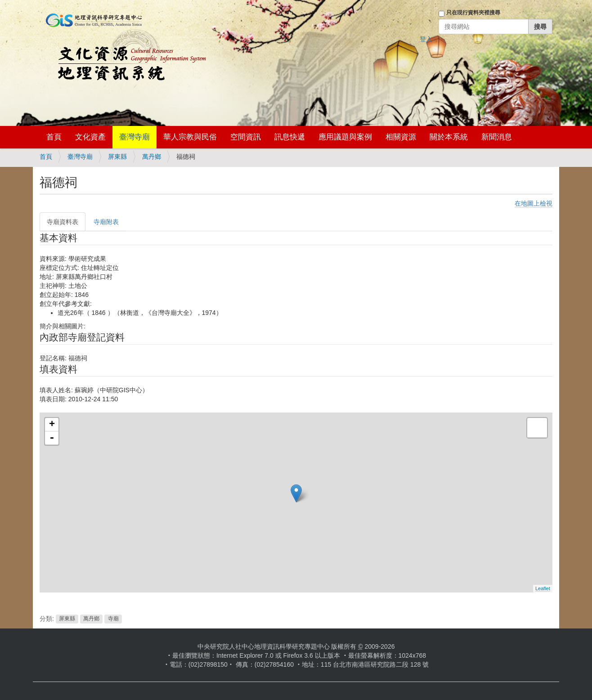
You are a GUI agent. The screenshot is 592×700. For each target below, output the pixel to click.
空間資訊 (246, 137)
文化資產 (90, 137)
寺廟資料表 (63, 222)
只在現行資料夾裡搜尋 (473, 13)
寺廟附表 (106, 222)
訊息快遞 (290, 137)
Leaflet (543, 588)
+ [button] (52, 425)
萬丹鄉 (152, 157)
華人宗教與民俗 (190, 137)
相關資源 (401, 137)
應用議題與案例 (345, 137)
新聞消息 (497, 137)
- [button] (52, 438)
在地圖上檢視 (534, 203)
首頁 (54, 137)
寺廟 (113, 619)
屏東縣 (117, 157)
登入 (426, 39)
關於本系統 (449, 137)
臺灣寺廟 (135, 137)
